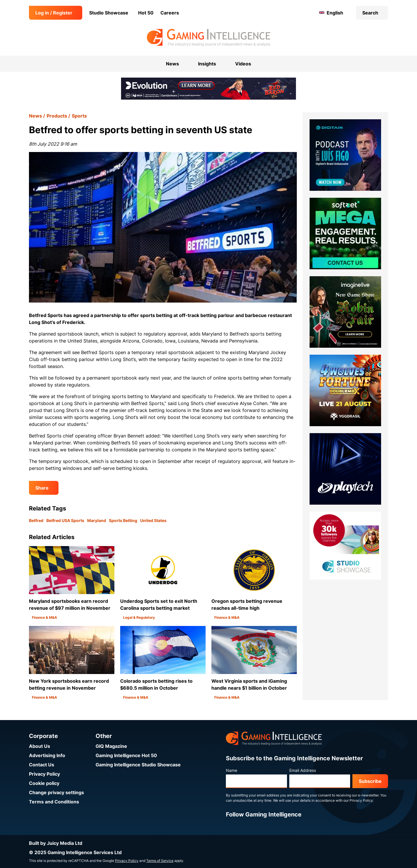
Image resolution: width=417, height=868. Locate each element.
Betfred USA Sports (65, 520)
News (35, 116)
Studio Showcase (109, 13)
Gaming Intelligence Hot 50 (126, 755)
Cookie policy (44, 783)
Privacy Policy (44, 774)
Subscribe (370, 781)
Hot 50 (146, 13)
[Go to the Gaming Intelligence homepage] (208, 38)
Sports (79, 116)
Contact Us (42, 765)
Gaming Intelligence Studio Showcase (138, 765)
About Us (40, 746)
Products (57, 116)
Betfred (36, 520)
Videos (243, 64)
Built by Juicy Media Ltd (56, 843)
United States (153, 520)
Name (232, 770)
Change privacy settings (56, 792)
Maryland (97, 520)
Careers (170, 13)
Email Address (303, 770)
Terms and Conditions (54, 802)
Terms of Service (160, 861)
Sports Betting (123, 520)
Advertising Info (47, 755)
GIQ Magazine (111, 746)
